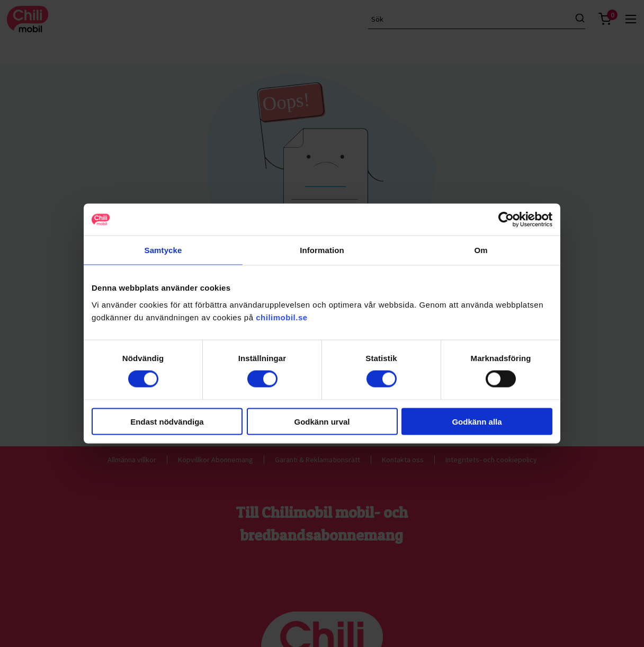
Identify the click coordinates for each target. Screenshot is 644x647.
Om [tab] (481, 250)
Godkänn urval (322, 421)
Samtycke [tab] (163, 250)
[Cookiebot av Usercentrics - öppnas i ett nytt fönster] (506, 220)
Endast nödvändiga (167, 421)
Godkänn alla (477, 421)
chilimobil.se (281, 317)
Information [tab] (322, 250)
